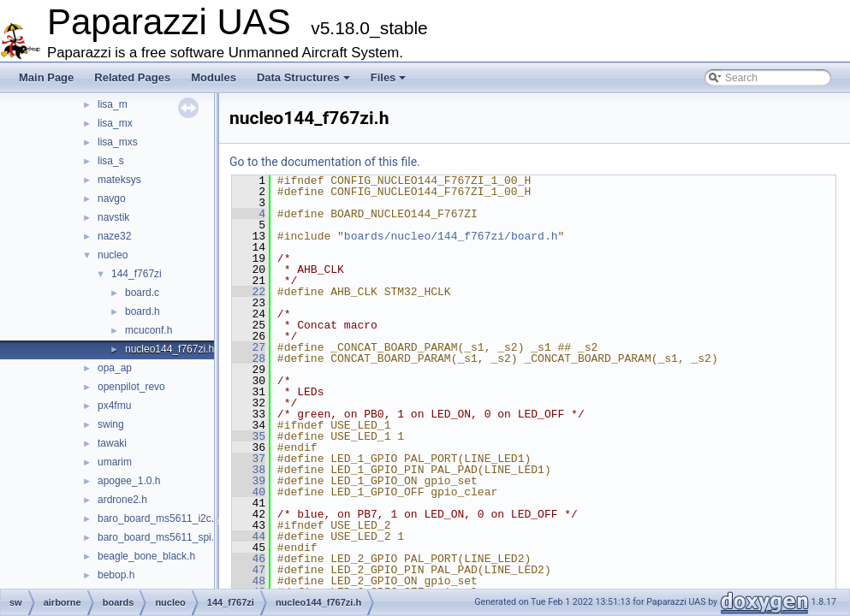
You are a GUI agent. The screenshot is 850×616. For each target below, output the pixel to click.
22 (249, 292)
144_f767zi (137, 274)
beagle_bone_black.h (146, 556)
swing (111, 424)
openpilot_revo (131, 387)
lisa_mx (115, 123)
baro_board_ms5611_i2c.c (158, 518)
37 (249, 459)
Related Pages (132, 77)
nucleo (113, 255)
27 (249, 347)
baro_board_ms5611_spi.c (158, 537)
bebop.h (116, 575)
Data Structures (303, 77)
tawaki (112, 443)
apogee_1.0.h (129, 481)
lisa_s (111, 161)
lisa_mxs (118, 142)
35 (249, 436)
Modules (214, 77)
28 (249, 358)
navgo (112, 198)
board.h (143, 311)
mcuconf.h (149, 330)
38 (249, 470)
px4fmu (114, 406)
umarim (115, 462)
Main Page (46, 77)
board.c (142, 293)
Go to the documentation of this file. (325, 162)
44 (249, 536)
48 (249, 581)
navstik (113, 217)
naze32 (114, 236)
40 (249, 492)
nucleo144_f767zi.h (169, 349)
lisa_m (113, 104)
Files (389, 77)
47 (249, 570)
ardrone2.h (122, 500)
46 (249, 559)
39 (249, 481)
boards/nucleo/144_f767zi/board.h (451, 236)
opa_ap (115, 368)
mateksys (119, 180)
